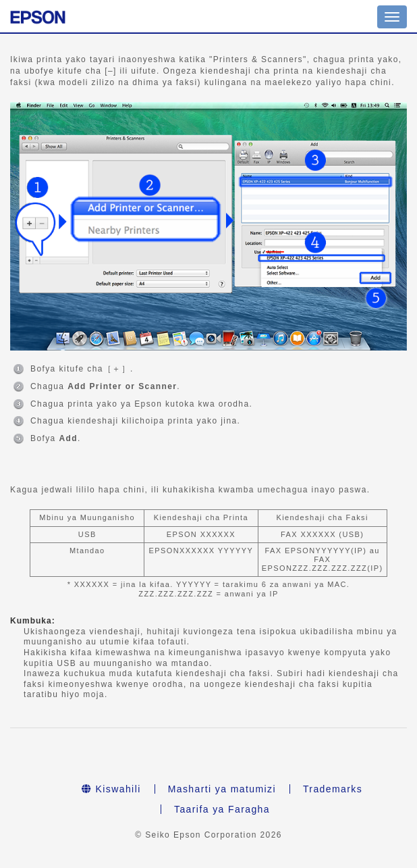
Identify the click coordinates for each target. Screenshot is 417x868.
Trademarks (333, 789)
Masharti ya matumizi (222, 789)
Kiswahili (111, 789)
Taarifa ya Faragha (222, 809)
